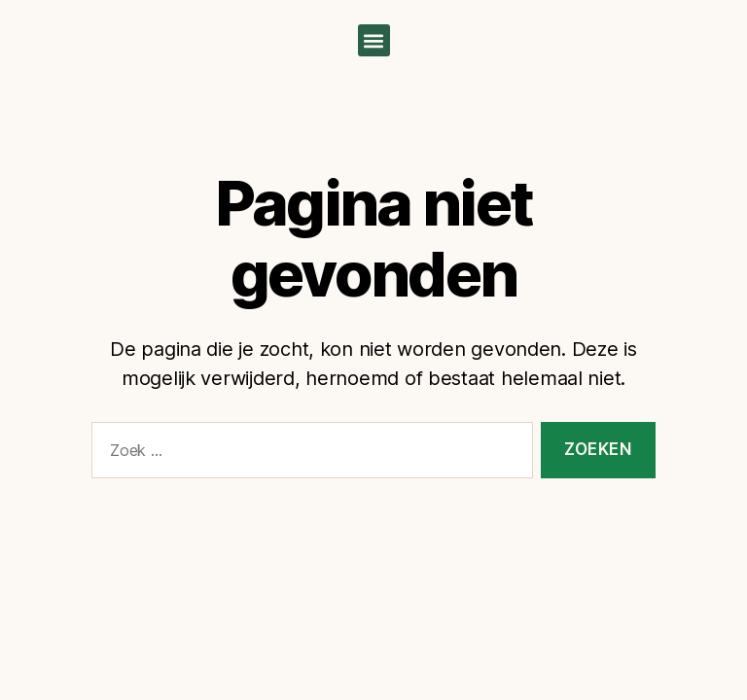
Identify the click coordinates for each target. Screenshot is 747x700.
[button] (374, 40)
